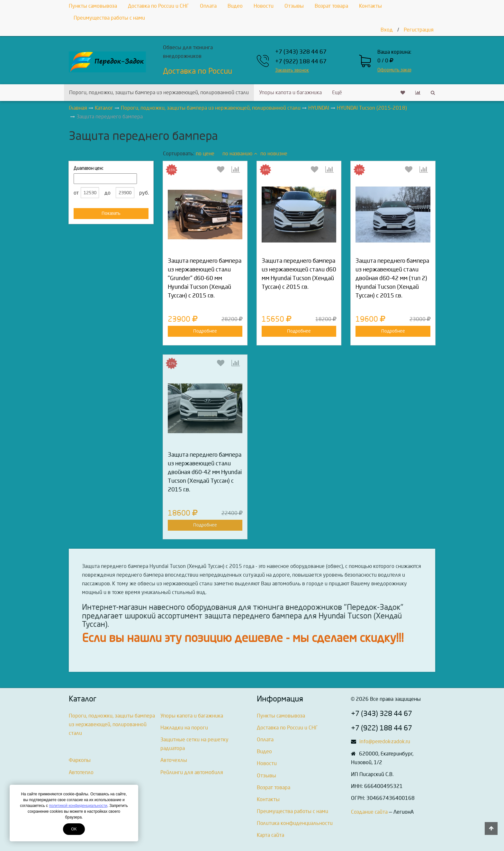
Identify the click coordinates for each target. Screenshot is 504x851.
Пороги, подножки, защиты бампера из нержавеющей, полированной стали (159, 92)
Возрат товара (331, 6)
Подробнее (205, 331)
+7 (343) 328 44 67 (301, 52)
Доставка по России (198, 71)
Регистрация (419, 30)
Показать (111, 213)
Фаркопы (80, 760)
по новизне (274, 154)
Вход (387, 30)
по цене (205, 154)
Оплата (208, 6)
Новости (264, 6)
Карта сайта (270, 835)
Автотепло (81, 772)
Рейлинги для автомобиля (192, 772)
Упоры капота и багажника (290, 92)
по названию (240, 154)
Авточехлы (174, 760)
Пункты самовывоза (93, 6)
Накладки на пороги (184, 728)
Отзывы (294, 6)
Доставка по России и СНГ (158, 6)
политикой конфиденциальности (78, 806)
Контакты (370, 6)
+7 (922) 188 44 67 (301, 62)
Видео (235, 6)
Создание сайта (369, 812)
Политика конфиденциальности (295, 823)
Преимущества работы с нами (109, 18)
